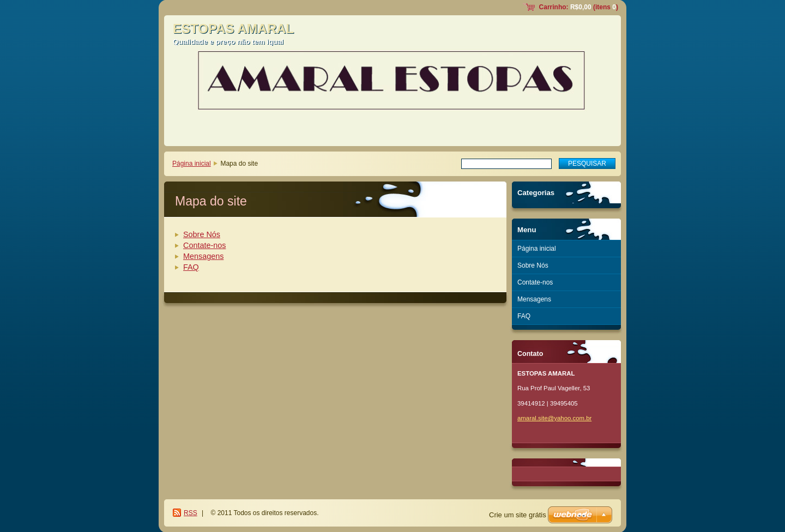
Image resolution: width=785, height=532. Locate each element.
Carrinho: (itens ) (579, 7)
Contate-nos (204, 245)
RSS (191, 513)
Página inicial (192, 164)
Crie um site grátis (518, 515)
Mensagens (203, 256)
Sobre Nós (202, 234)
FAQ (191, 267)
